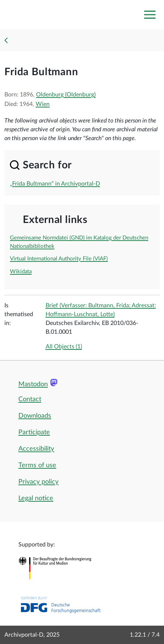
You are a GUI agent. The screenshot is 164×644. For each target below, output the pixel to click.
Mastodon (33, 384)
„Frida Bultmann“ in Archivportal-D (55, 184)
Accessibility (36, 449)
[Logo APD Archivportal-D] (17, 15)
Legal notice (36, 498)
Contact (30, 399)
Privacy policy (38, 482)
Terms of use (37, 465)
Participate (34, 432)
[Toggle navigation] (150, 15)
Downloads (35, 416)
